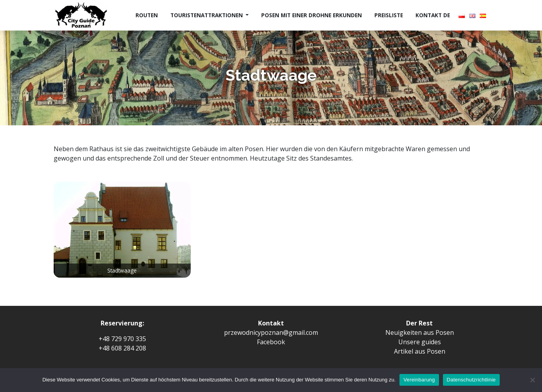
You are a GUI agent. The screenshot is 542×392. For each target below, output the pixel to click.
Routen (147, 15)
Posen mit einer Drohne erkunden (312, 15)
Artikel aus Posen (420, 351)
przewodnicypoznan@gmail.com (271, 332)
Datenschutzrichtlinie (471, 380)
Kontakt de (433, 15)
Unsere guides (420, 342)
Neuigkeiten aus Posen (420, 332)
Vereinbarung (419, 380)
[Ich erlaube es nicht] (532, 380)
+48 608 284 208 (122, 348)
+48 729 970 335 (122, 339)
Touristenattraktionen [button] (207, 15)
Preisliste (389, 15)
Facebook (271, 342)
